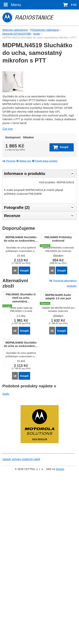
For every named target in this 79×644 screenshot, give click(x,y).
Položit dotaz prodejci (45, 231)
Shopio (60, 628)
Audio (6, 553)
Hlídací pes (24, 231)
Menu (12, 5)
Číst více (7, 199)
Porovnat (9, 231)
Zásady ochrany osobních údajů (21, 618)
